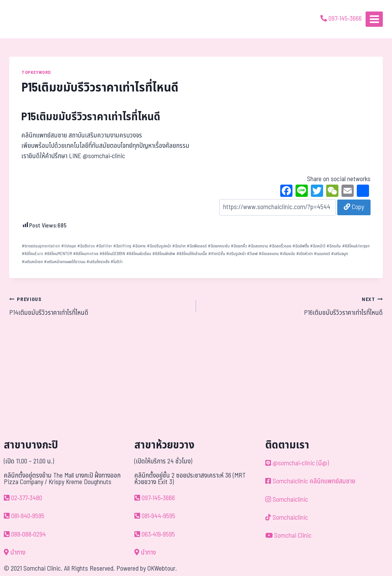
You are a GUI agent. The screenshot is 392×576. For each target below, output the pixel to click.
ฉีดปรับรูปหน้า (159, 246)
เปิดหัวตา (305, 254)
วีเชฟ (252, 254)
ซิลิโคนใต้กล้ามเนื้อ (192, 254)
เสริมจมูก (340, 254)
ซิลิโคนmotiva (86, 254)
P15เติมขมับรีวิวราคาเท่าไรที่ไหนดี (91, 117)
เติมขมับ (287, 254)
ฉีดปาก (179, 246)
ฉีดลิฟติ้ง (301, 246)
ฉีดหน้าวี (318, 246)
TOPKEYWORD (36, 72)
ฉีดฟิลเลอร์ (197, 246)
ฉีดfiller (104, 246)
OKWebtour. (162, 569)
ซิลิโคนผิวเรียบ (139, 254)
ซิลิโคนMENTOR (58, 254)
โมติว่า (117, 262)
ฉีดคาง (139, 246)
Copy (354, 207)
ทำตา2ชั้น (217, 254)
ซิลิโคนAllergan (356, 246)
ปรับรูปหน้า (236, 254)
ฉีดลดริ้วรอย (280, 246)
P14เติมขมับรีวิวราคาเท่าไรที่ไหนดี (99, 306)
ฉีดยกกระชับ (219, 246)
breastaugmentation (41, 246)
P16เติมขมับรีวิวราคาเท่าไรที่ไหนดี (293, 306)
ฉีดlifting (122, 246)
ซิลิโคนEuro (33, 254)
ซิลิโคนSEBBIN (112, 254)
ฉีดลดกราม (258, 246)
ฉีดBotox (86, 246)
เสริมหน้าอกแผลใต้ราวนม (65, 262)
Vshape (69, 246)
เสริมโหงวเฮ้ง (98, 262)
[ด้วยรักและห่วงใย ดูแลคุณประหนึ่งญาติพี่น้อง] (28, 19)
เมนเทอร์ (322, 254)
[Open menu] (374, 19)
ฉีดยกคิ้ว (239, 246)
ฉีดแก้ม (334, 246)
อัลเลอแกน (269, 254)
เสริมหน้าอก (32, 262)
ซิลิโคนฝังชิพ (164, 254)
